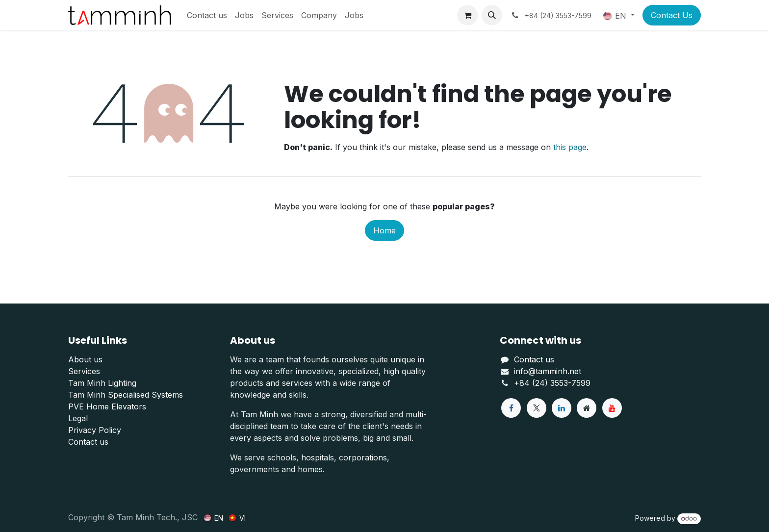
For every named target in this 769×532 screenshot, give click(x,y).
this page (570, 147)
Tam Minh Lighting (102, 383)
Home (384, 230)
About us (85, 359)
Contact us (88, 442)
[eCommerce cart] (467, 15)
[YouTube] (612, 408)
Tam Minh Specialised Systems (126, 395)
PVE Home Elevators (107, 406)
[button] (492, 15)
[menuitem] (207, 15)
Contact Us (672, 15)
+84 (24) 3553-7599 (552, 383)
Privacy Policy (95, 430)
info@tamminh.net (548, 371)
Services (84, 371)
